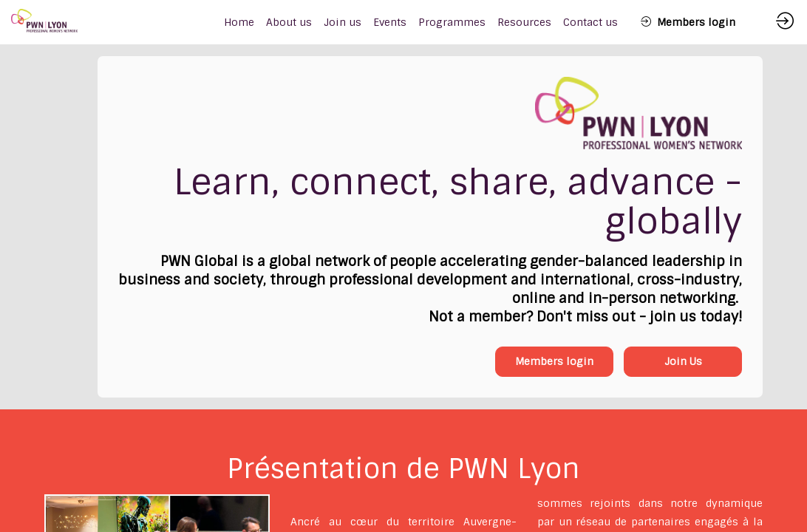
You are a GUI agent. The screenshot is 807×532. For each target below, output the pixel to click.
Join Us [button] (683, 361)
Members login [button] (554, 361)
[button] (688, 22)
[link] (289, 22)
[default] (239, 22)
